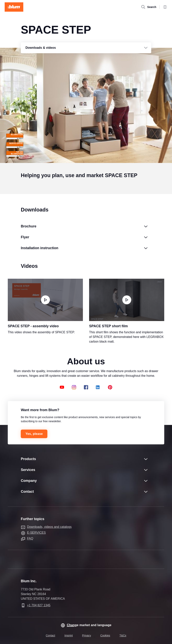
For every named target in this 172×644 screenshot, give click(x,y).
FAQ (30, 538)
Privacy (87, 635)
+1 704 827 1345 (39, 605)
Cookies (105, 635)
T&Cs (123, 635)
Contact (50, 635)
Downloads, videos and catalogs (49, 527)
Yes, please (34, 434)
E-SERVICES (36, 533)
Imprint (69, 635)
